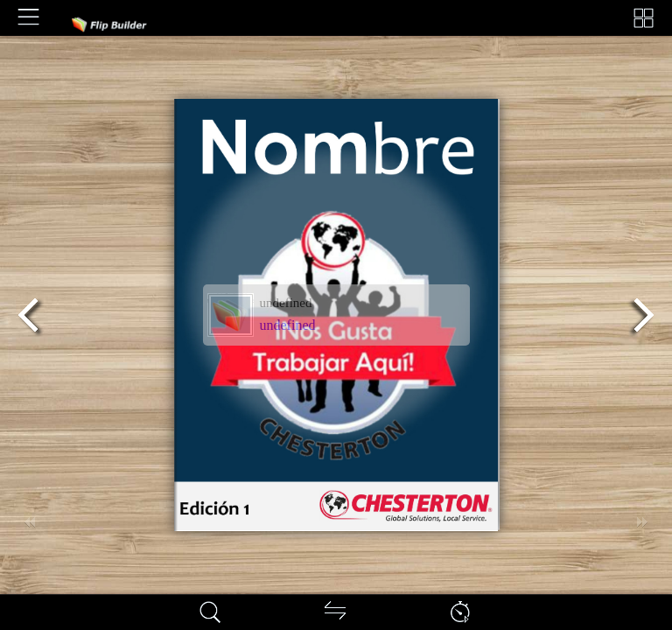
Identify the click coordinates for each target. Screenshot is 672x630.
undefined (288, 325)
